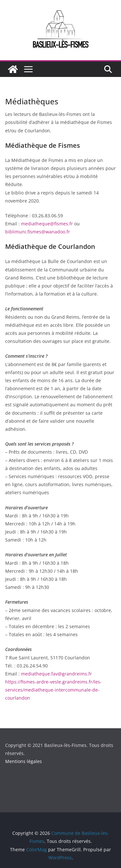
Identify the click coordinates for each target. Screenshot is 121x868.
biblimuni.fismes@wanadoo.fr (38, 232)
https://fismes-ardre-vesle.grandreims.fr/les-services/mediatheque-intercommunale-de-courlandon (53, 690)
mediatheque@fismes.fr (47, 224)
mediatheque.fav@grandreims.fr (56, 674)
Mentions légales (24, 761)
